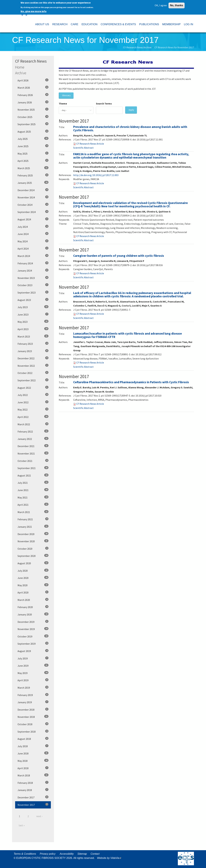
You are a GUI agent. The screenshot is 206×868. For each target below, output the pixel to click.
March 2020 (33, 600)
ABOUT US (42, 24)
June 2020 (33, 578)
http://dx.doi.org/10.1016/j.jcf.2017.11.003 (96, 175)
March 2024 (33, 256)
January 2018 (33, 790)
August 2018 (33, 739)
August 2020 (33, 563)
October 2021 (33, 461)
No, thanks (177, 5)
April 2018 (33, 768)
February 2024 (33, 263)
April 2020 (33, 592)
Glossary (66, 95)
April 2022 (33, 417)
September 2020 (33, 556)
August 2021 (33, 475)
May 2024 (33, 241)
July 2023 (33, 307)
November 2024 (33, 197)
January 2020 (33, 614)
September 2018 (33, 731)
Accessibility (67, 854)
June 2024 (33, 234)
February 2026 (33, 95)
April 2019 (33, 680)
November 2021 (33, 453)
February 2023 (33, 344)
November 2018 (33, 717)
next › (39, 816)
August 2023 (33, 300)
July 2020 (33, 570)
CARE (74, 24)
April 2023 (33, 329)
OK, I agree (161, 4)
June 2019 (33, 665)
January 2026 (33, 102)
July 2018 (33, 746)
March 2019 (33, 687)
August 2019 (33, 651)
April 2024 (33, 248)
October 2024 (33, 205)
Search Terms (104, 104)
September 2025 (33, 124)
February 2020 (33, 607)
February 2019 (33, 695)
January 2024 (33, 270)
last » (22, 825)
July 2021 (33, 483)
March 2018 (33, 775)
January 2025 (33, 183)
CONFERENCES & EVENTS (118, 24)
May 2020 (33, 585)
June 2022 (33, 402)
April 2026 (33, 80)
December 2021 (33, 446)
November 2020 (33, 541)
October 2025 (33, 117)
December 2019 (33, 622)
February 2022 (33, 431)
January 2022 (33, 439)
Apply (131, 110)
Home (20, 67)
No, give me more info (34, 10)
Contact (95, 854)
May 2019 (33, 673)
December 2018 (33, 709)
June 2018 (33, 753)
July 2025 (33, 139)
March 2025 (33, 168)
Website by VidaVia (110, 858)
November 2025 (33, 109)
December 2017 (33, 797)
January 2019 (33, 702)
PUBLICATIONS (149, 24)
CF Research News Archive (137, 47)
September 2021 (33, 468)
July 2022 (33, 395)
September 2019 (33, 643)
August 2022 (33, 388)
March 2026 (33, 87)
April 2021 (33, 505)
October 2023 (33, 285)
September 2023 (33, 292)
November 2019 (33, 629)
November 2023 (33, 278)
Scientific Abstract (83, 148)
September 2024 (33, 212)
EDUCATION (90, 24)
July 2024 (33, 227)
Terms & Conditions (25, 854)
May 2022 (33, 409)
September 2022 (33, 380)
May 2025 (33, 153)
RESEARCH (60, 24)
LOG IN (188, 24)
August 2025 (33, 131)
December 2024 (33, 190)
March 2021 (33, 512)
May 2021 (33, 497)
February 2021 (33, 519)
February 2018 (33, 783)
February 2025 (33, 175)
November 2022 (33, 366)
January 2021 (33, 527)
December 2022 (33, 358)
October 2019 (33, 636)
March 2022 (33, 424)
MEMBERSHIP (171, 24)
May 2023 (33, 322)
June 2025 (33, 146)
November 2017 (33, 805)
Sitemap (82, 854)
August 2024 (33, 219)
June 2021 (33, 490)
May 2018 (33, 761)
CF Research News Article (90, 144)
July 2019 (33, 658)
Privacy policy (48, 854)
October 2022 (33, 373)
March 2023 (33, 336)
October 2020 (33, 548)
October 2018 (33, 724)
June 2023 (33, 314)
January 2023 (33, 351)
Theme (63, 104)
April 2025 (33, 161)
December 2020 (33, 534)
